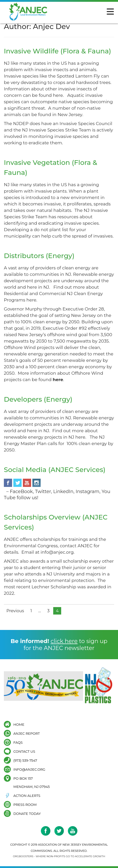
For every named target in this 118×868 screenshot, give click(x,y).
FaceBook (21, 492)
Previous (15, 611)
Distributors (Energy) (39, 256)
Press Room (25, 804)
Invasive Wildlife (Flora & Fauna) (57, 51)
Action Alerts (27, 795)
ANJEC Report (27, 733)
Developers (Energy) (38, 399)
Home (19, 724)
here (58, 95)
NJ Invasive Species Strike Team (57, 130)
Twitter (43, 492)
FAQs (18, 742)
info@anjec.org (29, 769)
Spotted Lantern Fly (78, 76)
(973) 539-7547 (25, 760)
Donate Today (27, 813)
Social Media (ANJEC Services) (55, 470)
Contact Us (24, 751)
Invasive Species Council (86, 124)
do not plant (47, 230)
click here (64, 641)
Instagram (88, 492)
